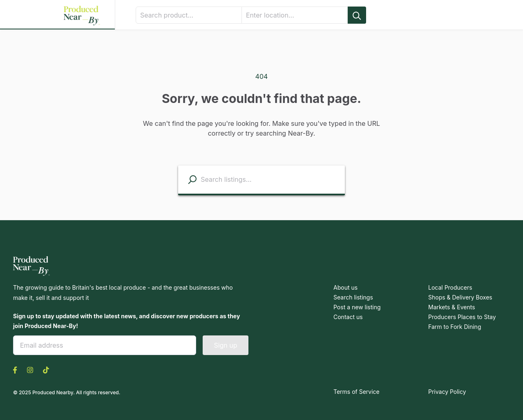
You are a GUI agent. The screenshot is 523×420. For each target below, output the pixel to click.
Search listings (352, 297)
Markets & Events (451, 307)
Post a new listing (356, 307)
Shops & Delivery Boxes (459, 297)
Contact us (347, 317)
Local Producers (449, 288)
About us (345, 288)
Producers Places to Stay (460, 317)
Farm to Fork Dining (454, 327)
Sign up (226, 344)
